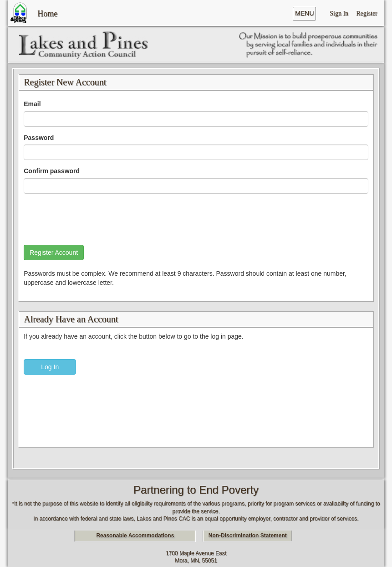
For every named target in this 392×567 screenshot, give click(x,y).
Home (47, 13)
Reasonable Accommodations (135, 536)
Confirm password (52, 171)
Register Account (54, 253)
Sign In (339, 13)
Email (32, 104)
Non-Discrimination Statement (248, 536)
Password (39, 138)
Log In (50, 367)
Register (367, 13)
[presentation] (93, 218)
